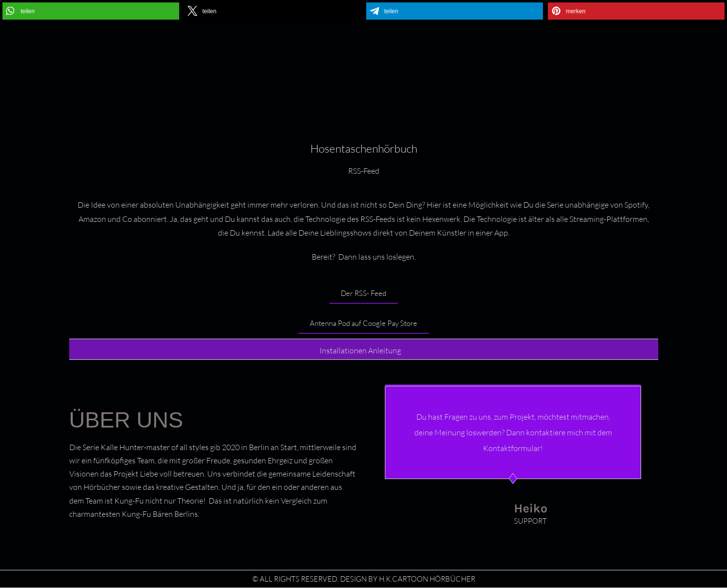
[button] (91, 11)
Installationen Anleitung (360, 350)
